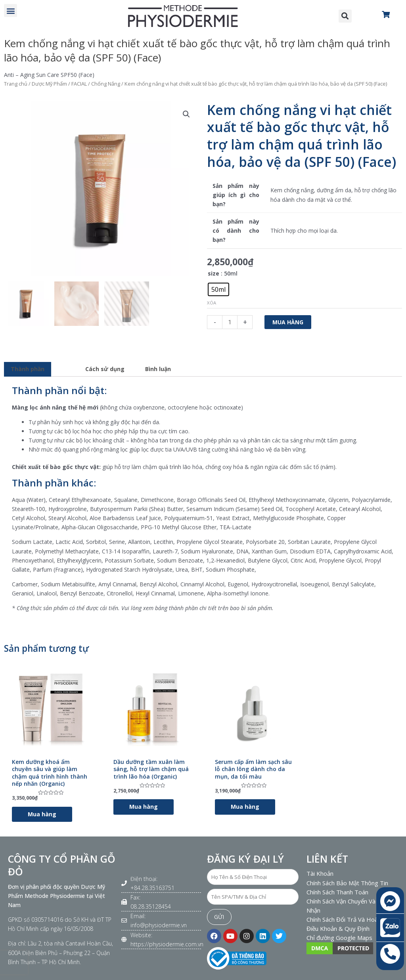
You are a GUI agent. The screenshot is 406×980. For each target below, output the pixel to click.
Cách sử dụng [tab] (105, 369)
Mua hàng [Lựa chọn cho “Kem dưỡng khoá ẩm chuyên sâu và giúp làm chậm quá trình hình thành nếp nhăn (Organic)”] (42, 814)
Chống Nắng (106, 84)
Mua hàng (288, 322)
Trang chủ (16, 84)
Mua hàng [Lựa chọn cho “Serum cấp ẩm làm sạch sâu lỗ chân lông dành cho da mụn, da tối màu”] (245, 807)
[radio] (218, 289)
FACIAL (79, 84)
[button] (11, 11)
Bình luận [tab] (158, 369)
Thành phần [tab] (28, 369)
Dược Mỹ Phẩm (49, 84)
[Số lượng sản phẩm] (230, 322)
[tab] (65, 367)
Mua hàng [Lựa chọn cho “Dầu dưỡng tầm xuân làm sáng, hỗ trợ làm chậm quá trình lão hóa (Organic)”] (144, 807)
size (214, 273)
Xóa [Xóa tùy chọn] (212, 303)
